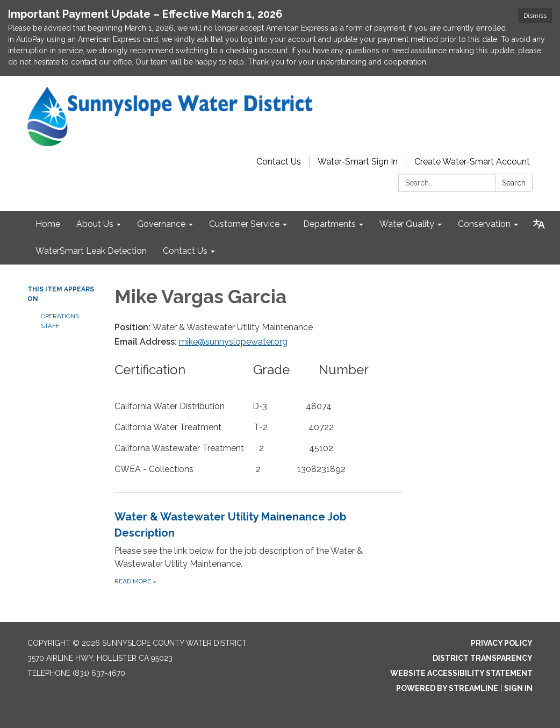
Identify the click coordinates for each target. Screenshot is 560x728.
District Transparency (483, 658)
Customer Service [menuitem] (244, 224)
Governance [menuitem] (161, 224)
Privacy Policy (502, 643)
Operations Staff (60, 321)
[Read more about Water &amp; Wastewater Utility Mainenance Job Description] (259, 548)
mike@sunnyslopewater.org (233, 342)
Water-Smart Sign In (358, 162)
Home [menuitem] (48, 224)
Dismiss (535, 16)
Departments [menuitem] (329, 224)
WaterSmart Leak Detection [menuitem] (91, 251)
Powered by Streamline (447, 688)
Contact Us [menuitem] (185, 251)
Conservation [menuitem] (484, 224)
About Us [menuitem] (95, 224)
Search (514, 183)
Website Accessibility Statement (461, 673)
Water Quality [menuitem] (407, 224)
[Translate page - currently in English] (539, 224)
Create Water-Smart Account (472, 162)
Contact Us (279, 162)
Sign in (518, 688)
